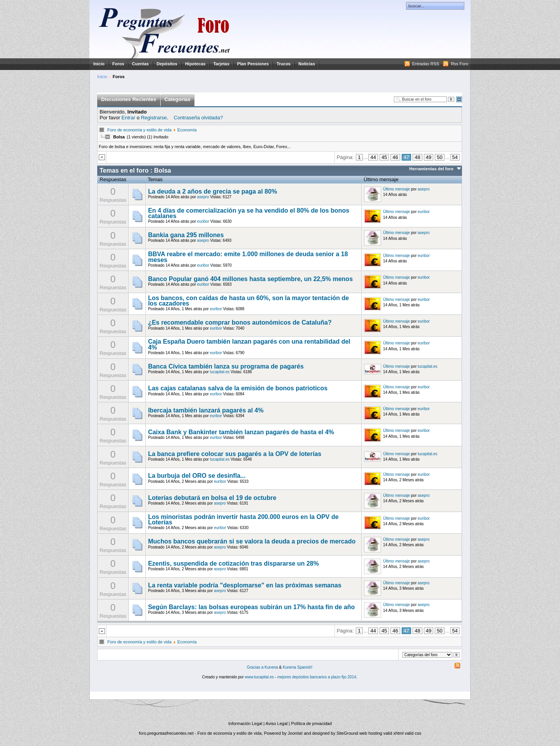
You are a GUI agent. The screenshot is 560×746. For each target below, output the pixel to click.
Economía (187, 130)
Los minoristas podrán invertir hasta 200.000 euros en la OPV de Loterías (243, 520)
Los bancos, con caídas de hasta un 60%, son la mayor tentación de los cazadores (249, 301)
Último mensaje (396, 189)
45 (384, 157)
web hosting (371, 733)
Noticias (307, 64)
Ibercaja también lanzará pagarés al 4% (206, 410)
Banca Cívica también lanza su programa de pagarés (226, 366)
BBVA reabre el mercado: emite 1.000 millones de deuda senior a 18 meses (248, 257)
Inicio (99, 64)
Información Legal (245, 723)
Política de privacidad (311, 723)
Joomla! (295, 733)
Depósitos (167, 64)
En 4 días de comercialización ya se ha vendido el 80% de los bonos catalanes (249, 213)
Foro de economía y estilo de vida (139, 130)
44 (373, 157)
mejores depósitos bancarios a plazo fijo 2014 (317, 677)
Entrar (128, 118)
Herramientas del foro (431, 169)
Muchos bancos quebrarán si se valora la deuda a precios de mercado (252, 541)
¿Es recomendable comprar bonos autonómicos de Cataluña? (240, 322)
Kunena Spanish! (297, 667)
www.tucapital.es (259, 677)
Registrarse (154, 118)
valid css (413, 733)
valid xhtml (394, 733)
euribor (203, 221)
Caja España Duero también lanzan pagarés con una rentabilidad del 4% (249, 344)
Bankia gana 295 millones (186, 235)
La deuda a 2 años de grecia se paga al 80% (213, 191)
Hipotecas (195, 64)
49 (429, 157)
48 (417, 157)
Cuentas (140, 64)
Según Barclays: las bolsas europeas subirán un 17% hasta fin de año (252, 607)
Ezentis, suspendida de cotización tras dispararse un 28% (234, 563)
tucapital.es (220, 372)
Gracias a (256, 667)
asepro (203, 197)
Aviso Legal (277, 723)
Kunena (271, 667)
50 (439, 157)
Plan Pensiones (253, 64)
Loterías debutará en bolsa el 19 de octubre (212, 498)
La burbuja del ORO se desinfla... (197, 476)
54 (455, 157)
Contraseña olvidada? (198, 118)
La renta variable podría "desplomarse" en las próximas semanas (245, 585)
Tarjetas (221, 64)
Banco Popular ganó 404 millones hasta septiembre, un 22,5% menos (250, 279)
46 (395, 157)
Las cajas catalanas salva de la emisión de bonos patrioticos (238, 388)
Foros (118, 64)
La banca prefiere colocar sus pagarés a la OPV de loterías (235, 454)
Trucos (283, 64)
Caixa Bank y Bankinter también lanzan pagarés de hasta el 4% (241, 432)
